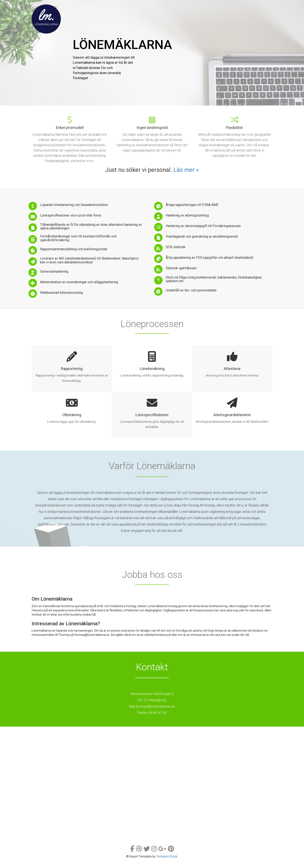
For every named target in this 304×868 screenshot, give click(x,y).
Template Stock (167, 856)
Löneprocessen (154, 8)
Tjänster (125, 8)
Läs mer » (186, 170)
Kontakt (244, 8)
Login (264, 8)
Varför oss (185, 8)
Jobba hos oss (216, 8)
